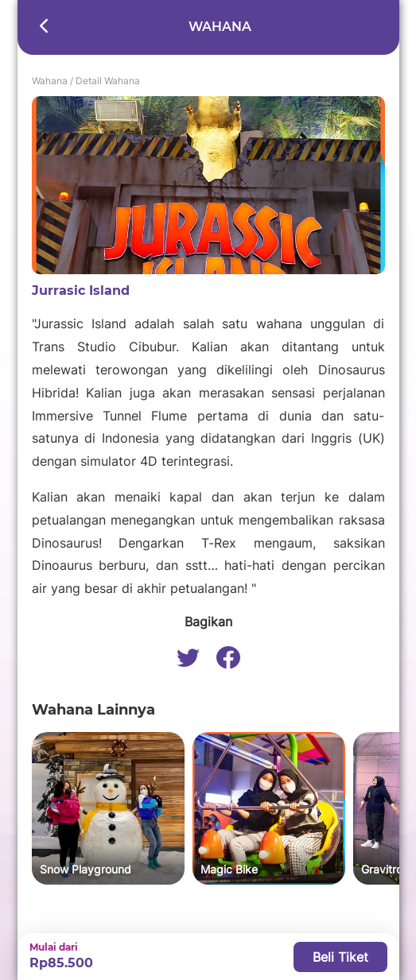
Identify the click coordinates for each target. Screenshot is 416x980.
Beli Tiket (340, 957)
